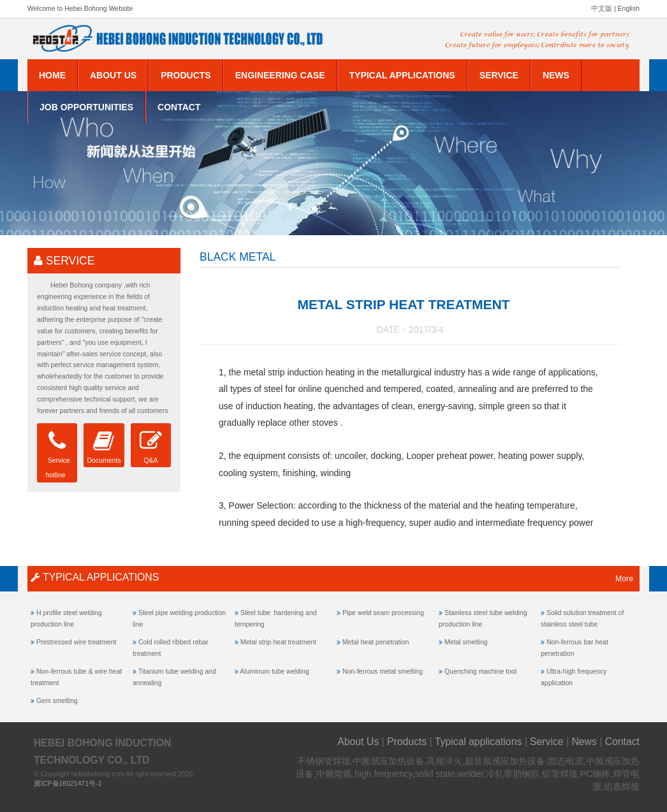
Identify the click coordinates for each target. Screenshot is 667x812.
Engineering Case (280, 75)
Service (499, 75)
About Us (113, 75)
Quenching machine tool (480, 671)
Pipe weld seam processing (383, 613)
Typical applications (402, 75)
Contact (179, 107)
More (624, 579)
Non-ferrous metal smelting (383, 671)
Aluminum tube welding (275, 671)
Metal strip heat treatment (278, 642)
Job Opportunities (86, 107)
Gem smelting (57, 700)
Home (52, 75)
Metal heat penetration (376, 642)
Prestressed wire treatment (76, 642)
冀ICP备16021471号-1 (68, 783)
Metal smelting (466, 642)
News (556, 75)
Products (186, 75)
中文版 (602, 8)
